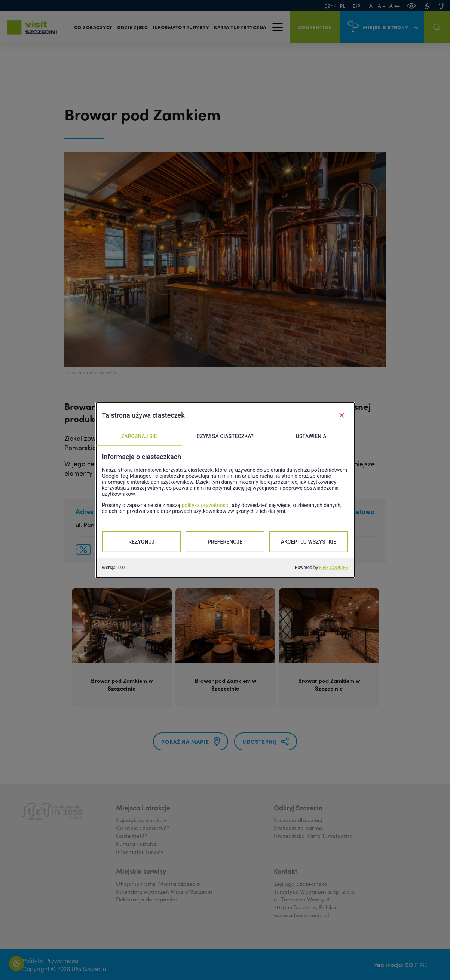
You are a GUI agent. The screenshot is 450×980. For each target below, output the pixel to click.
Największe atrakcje (141, 820)
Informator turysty (181, 27)
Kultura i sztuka (136, 843)
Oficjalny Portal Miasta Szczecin (158, 883)
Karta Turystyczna (240, 27)
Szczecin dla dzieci (298, 820)
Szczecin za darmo (298, 828)
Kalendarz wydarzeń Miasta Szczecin (164, 891)
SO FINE (416, 964)
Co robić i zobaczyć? (143, 828)
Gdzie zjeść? (132, 835)
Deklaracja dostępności (146, 899)
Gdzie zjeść (133, 27)
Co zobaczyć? (93, 27)
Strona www (333, 525)
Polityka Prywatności (50, 960)
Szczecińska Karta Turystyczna (313, 835)
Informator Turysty (140, 851)
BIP (356, 6)
